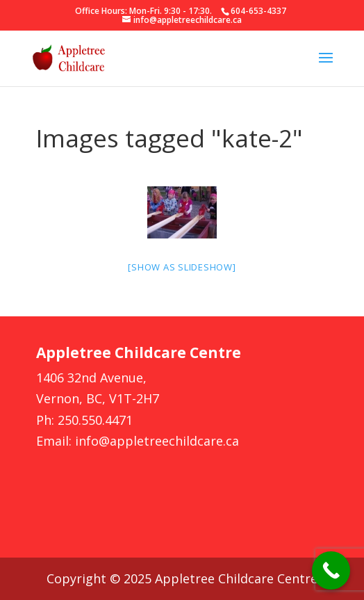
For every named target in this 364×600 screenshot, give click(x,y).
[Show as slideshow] (182, 267)
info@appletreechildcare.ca (157, 441)
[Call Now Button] (331, 570)
